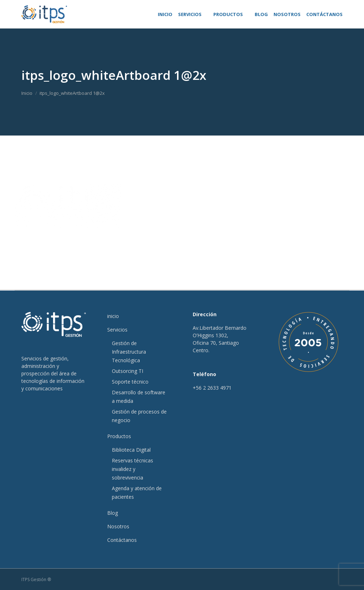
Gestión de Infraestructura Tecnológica (129, 352)
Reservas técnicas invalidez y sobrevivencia (132, 469)
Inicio (27, 93)
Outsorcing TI (128, 371)
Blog (113, 513)
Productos (119, 436)
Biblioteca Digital (131, 450)
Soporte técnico (130, 382)
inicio (113, 316)
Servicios (117, 330)
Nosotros (118, 526)
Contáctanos (122, 540)
